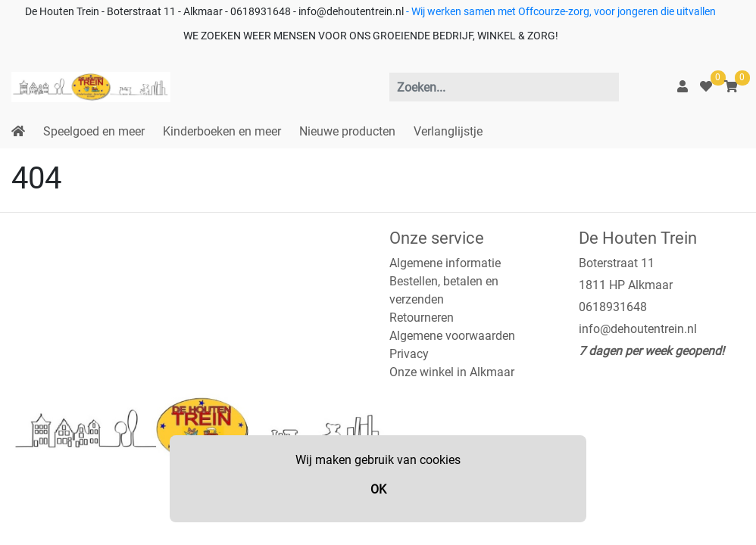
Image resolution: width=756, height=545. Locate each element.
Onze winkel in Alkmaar (452, 372)
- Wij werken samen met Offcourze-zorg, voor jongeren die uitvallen (560, 12)
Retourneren (422, 318)
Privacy (409, 354)
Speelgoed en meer (94, 131)
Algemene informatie (445, 263)
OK (378, 489)
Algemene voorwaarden (452, 336)
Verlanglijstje (448, 131)
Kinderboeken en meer (222, 131)
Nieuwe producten (347, 131)
